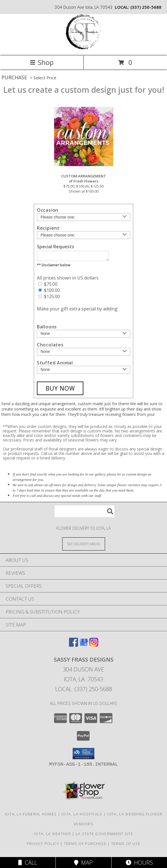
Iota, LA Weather (52, 835)
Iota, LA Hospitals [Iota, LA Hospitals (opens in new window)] (82, 816)
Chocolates (50, 346)
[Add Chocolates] (83, 353)
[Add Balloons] (83, 335)
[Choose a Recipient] (83, 235)
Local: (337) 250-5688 (84, 691)
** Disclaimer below (54, 267)
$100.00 (49, 292)
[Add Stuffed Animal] (83, 371)
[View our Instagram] (94, 647)
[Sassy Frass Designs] (83, 48)
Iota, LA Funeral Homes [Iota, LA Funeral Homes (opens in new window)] (31, 816)
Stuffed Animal (55, 364)
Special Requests (55, 247)
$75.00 (48, 286)
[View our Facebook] (74, 647)
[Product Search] (84, 513)
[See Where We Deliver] (84, 545)
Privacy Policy (43, 845)
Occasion (48, 210)
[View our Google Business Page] (84, 647)
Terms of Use (126, 845)
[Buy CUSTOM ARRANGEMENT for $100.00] (60, 390)
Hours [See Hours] (139, 863)
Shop (42, 62)
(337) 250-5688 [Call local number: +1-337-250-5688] (146, 7)
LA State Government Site (104, 835)
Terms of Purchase (85, 845)
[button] (83, 755)
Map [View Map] (83, 863)
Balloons (47, 328)
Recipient (48, 228)
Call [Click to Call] (28, 863)
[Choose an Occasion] (83, 217)
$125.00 (49, 298)
